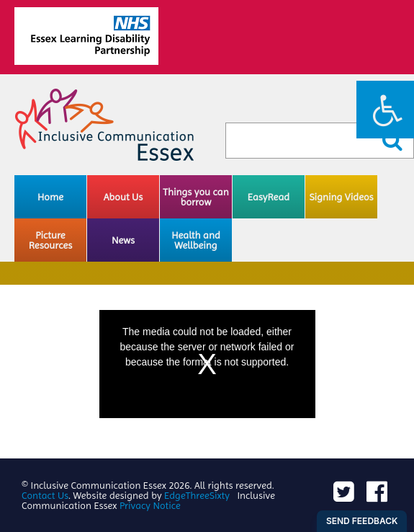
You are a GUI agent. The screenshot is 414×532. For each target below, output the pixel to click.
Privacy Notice (150, 505)
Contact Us (45, 495)
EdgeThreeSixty (197, 495)
